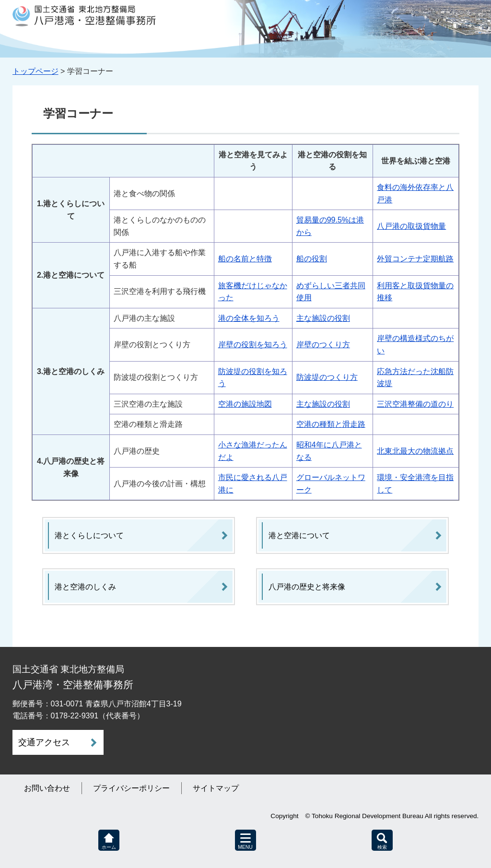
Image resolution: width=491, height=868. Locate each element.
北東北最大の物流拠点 (415, 451)
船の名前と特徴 (245, 259)
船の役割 (312, 259)
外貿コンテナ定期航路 (415, 259)
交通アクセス (44, 742)
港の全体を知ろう (249, 318)
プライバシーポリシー (131, 788)
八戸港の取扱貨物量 (411, 226)
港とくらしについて (89, 535)
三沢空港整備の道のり (415, 404)
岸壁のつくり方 (323, 345)
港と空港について (299, 535)
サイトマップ (216, 788)
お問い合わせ (47, 788)
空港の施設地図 (245, 404)
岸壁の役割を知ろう (253, 345)
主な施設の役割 (323, 318)
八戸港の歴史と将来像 (307, 587)
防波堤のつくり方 (327, 377)
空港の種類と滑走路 (331, 424)
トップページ (35, 71)
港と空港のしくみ (85, 587)
